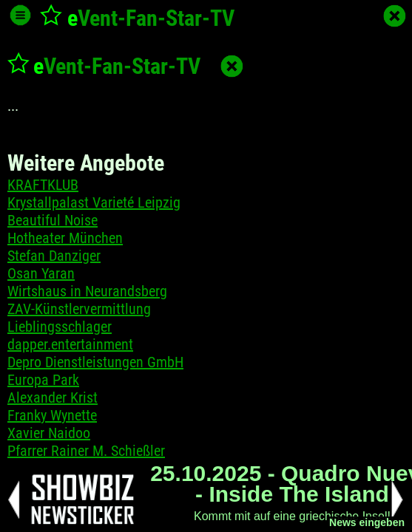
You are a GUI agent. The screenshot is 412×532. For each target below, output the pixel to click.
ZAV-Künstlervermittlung (79, 309)
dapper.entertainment (70, 344)
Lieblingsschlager (60, 327)
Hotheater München (65, 238)
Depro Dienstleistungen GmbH (95, 362)
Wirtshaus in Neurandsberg (87, 291)
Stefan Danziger (54, 256)
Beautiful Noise (53, 220)
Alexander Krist (53, 398)
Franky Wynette (52, 415)
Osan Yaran (41, 273)
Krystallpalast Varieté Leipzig (94, 202)
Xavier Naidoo (49, 433)
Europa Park (43, 380)
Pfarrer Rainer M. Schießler (86, 451)
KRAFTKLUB (43, 185)
